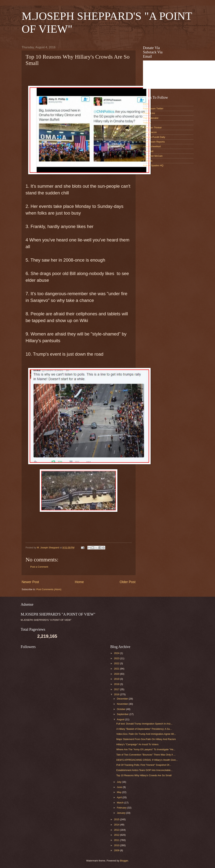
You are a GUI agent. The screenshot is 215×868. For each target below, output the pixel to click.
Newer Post (30, 582)
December (123, 699)
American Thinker (152, 128)
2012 (117, 835)
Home (79, 582)
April (120, 797)
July (119, 782)
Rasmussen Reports (154, 142)
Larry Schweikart (152, 146)
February (122, 808)
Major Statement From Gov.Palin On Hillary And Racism (146, 739)
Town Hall (148, 151)
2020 (117, 674)
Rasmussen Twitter (153, 108)
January (121, 813)
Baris (146, 104)
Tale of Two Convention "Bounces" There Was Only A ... (146, 755)
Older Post (128, 582)
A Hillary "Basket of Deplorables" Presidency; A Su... (144, 729)
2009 (117, 850)
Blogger (124, 861)
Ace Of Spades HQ (153, 165)
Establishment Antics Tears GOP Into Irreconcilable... (144, 770)
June (120, 787)
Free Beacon (150, 132)
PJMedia (148, 161)
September (123, 714)
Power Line (149, 113)
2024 (117, 653)
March (120, 803)
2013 (117, 830)
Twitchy (147, 123)
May (119, 792)
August (121, 719)
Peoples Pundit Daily (154, 137)
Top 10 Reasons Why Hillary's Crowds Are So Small (144, 775)
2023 (117, 658)
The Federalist (151, 118)
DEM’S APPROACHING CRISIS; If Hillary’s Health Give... (147, 760)
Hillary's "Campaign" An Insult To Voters (137, 744)
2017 (117, 689)
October (121, 709)
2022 (117, 663)
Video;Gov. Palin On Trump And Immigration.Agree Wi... (146, 734)
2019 (117, 679)
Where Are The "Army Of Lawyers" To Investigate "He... (146, 749)
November (123, 704)
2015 (117, 819)
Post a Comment (39, 567)
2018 (117, 684)
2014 (117, 825)
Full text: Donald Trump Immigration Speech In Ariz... (144, 724)
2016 (117, 694)
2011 (117, 840)
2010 (117, 845)
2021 (117, 669)
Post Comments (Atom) (49, 589)
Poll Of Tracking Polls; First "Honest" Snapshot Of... (144, 765)
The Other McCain (153, 156)
